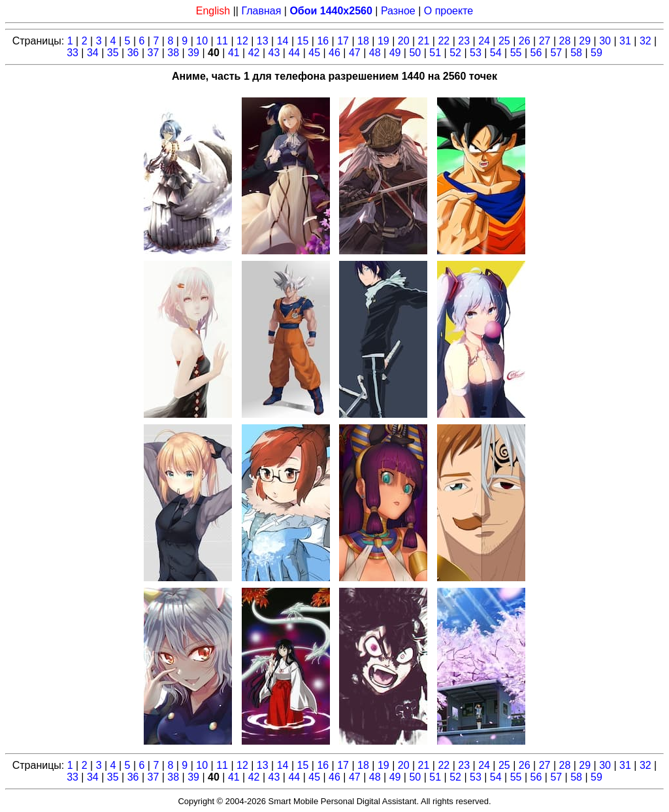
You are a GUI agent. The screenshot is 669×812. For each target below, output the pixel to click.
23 (464, 41)
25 (504, 41)
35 (113, 53)
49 (395, 53)
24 (484, 41)
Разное (398, 11)
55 (516, 53)
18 (363, 41)
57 (556, 53)
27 (545, 41)
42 (254, 53)
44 (294, 53)
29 (585, 41)
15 (303, 41)
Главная (261, 11)
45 (314, 53)
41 (234, 53)
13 (263, 41)
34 (93, 53)
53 (476, 53)
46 (334, 53)
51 (435, 53)
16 (323, 41)
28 (565, 41)
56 (536, 53)
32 (645, 41)
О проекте (449, 11)
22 (444, 41)
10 (202, 41)
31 (625, 41)
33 (73, 53)
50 (415, 53)
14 (283, 41)
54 (496, 53)
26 (525, 41)
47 (355, 53)
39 (193, 53)
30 (605, 41)
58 (576, 53)
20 (404, 41)
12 (242, 41)
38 (173, 53)
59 (596, 53)
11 (222, 41)
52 (455, 53)
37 (154, 53)
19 (383, 41)
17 (343, 41)
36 (133, 53)
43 (274, 53)
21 (424, 41)
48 (375, 53)
